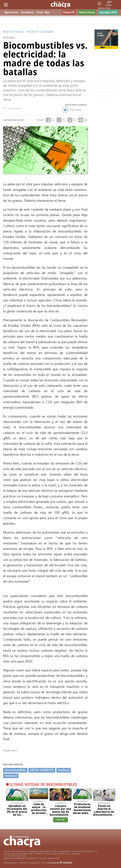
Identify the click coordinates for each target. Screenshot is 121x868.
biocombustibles (15, 770)
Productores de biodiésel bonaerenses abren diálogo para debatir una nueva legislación (82, 813)
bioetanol (11, 776)
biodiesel (64, 770)
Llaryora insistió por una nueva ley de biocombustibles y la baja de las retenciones (61, 813)
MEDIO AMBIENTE (42, 770)
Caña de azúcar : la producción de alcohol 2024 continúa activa (39, 813)
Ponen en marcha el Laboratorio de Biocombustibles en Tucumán (104, 812)
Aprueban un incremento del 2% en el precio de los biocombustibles (17, 812)
